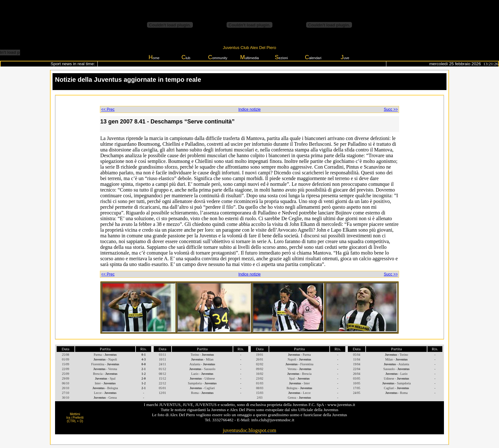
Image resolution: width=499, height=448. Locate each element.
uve (345, 57)
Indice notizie (250, 109)
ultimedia (249, 57)
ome (154, 57)
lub (186, 57)
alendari (313, 57)
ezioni (281, 57)
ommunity (218, 57)
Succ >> (391, 109)
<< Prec (108, 109)
